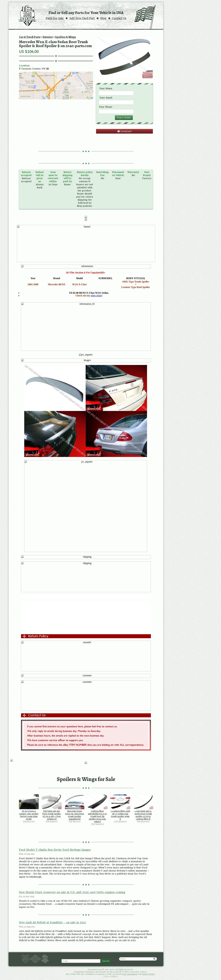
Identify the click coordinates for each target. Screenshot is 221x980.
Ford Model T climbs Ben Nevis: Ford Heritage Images (55, 850)
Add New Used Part (82, 18)
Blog (103, 18)
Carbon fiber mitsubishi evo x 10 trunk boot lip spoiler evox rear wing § (97, 808)
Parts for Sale (55, 18)
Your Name (106, 88)
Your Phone (106, 107)
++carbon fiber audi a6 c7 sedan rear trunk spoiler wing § (120, 807)
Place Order (124, 118)
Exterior (48, 37)
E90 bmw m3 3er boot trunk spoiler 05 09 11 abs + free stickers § (52, 807)
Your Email (106, 98)
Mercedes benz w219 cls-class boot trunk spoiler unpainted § (75, 807)
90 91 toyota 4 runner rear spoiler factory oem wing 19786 (29, 807)
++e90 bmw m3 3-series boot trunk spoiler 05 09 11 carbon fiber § (143, 807)
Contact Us (119, 18)
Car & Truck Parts (30, 37)
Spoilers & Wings (66, 37)
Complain (126, 131)
